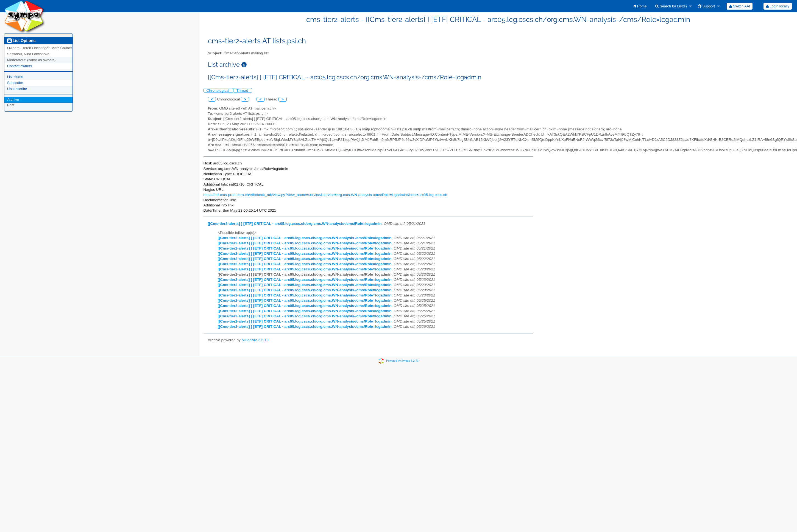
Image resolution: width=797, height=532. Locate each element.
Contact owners (19, 66)
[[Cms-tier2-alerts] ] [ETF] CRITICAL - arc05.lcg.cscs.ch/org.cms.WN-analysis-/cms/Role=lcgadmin (295, 224)
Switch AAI (740, 6)
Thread (243, 90)
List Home (15, 77)
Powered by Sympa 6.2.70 (402, 361)
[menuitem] (640, 6)
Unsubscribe (17, 89)
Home (640, 6)
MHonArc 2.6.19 (255, 340)
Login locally (778, 6)
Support (706, 6)
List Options (21, 41)
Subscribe (15, 83)
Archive (13, 100)
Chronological (218, 90)
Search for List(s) (671, 6)
